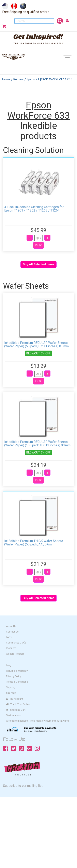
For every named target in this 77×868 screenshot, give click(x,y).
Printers (19, 79)
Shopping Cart (16, 710)
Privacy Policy (14, 676)
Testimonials (13, 715)
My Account (15, 699)
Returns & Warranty (17, 671)
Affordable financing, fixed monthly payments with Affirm (37, 721)
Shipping (11, 687)
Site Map (11, 693)
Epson (31, 79)
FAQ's (9, 637)
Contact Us (12, 632)
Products (11, 648)
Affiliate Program (15, 654)
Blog (9, 665)
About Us (11, 626)
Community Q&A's (16, 643)
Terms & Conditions (17, 682)
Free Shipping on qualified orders (26, 12)
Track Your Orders (18, 704)
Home (6, 79)
